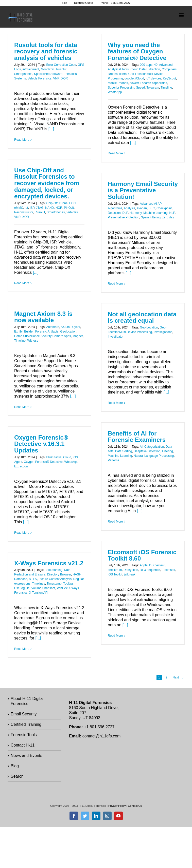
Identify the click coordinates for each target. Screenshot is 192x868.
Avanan (142, 208)
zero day (168, 217)
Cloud (67, 457)
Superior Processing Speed (126, 88)
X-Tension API (39, 593)
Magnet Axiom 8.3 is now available (43, 317)
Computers (169, 69)
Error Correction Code (61, 65)
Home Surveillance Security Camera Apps (42, 336)
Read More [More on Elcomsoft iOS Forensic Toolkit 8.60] (115, 636)
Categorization (154, 447)
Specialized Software (48, 74)
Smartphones (23, 74)
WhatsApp (115, 92)
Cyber (76, 327)
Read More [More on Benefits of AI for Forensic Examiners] (115, 522)
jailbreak (130, 574)
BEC (152, 208)
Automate (53, 327)
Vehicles (72, 212)
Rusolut (61, 69)
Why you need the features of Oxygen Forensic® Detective (137, 51)
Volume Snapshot (43, 588)
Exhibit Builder (24, 332)
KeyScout (169, 78)
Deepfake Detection (147, 451)
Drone (64, 203)
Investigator (116, 337)
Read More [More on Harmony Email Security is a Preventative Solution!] (115, 284)
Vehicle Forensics (40, 78)
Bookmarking (54, 570)
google (129, 78)
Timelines (38, 584)
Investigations (163, 332)
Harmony (136, 213)
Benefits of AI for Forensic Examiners (137, 437)
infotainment (31, 69)
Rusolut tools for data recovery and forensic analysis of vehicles (46, 51)
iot (27, 208)
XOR (64, 78)
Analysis (129, 208)
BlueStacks (54, 457)
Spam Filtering (151, 217)
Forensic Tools (24, 735)
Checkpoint (164, 208)
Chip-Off (52, 203)
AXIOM (66, 327)
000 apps (146, 65)
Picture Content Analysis (55, 579)
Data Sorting (124, 451)
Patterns (114, 460)
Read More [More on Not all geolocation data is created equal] (115, 403)
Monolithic (48, 69)
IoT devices (153, 78)
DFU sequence (150, 570)
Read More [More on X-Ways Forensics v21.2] (22, 649)
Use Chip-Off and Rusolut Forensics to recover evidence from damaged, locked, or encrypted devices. (47, 183)
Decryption (131, 570)
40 (156, 65)
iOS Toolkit (115, 574)
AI (141, 447)
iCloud (140, 78)
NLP (172, 213)
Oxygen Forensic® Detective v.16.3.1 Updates (41, 444)
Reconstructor (24, 212)
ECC (72, 203)
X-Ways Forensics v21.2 (49, 563)
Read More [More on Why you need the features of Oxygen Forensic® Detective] (115, 153)
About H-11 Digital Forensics (27, 701)
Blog (15, 766)
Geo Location (149, 327)
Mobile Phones (118, 83)
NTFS (33, 579)
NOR (59, 208)
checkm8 (159, 565)
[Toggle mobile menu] (182, 15)
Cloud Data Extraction (145, 69)
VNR (56, 78)
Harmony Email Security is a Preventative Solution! (143, 190)
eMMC (19, 208)
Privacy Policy (117, 806)
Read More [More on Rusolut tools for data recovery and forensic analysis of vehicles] (22, 140)
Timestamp (54, 584)
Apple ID (146, 565)
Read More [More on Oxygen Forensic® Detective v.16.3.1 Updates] (22, 533)
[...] (51, 129)
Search (17, 776)
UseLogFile (22, 588)
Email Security (24, 714)
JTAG (40, 208)
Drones (113, 74)
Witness (33, 341)
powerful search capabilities (148, 83)
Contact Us (135, 806)
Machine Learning (155, 213)
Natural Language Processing (154, 456)
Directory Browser (59, 574)
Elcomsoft (169, 570)
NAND (49, 208)
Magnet (78, 336)
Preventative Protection (124, 217)
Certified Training (26, 724)
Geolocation (68, 332)
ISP (32, 208)
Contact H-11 (23, 745)
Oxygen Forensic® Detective (43, 462)
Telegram (153, 88)
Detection (114, 213)
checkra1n (115, 570)
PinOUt (69, 208)
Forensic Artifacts (47, 332)
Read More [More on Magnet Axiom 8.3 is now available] (22, 407)
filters (123, 74)
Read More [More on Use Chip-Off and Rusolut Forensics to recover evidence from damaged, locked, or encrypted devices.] (22, 283)
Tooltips (68, 584)
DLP (125, 213)
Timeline (166, 88)
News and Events (27, 756)
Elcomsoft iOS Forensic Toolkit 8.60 (142, 555)
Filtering (168, 451)
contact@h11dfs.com (102, 736)
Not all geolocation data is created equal (142, 317)
